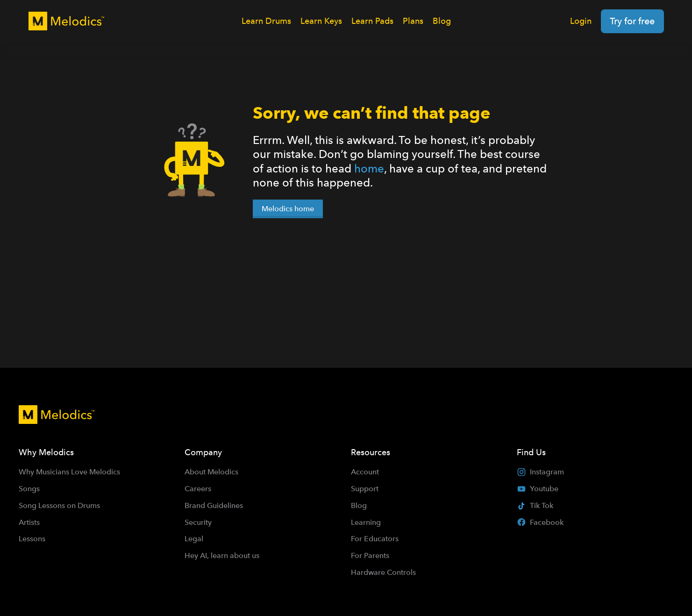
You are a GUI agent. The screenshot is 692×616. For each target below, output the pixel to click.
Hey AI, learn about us (222, 555)
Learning (366, 522)
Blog (442, 21)
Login (581, 21)
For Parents (370, 555)
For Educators (375, 539)
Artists (29, 522)
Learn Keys (321, 21)
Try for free (632, 21)
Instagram (540, 472)
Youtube (538, 489)
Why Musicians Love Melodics (69, 472)
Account (365, 472)
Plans (413, 21)
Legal (194, 539)
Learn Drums (266, 21)
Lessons (32, 539)
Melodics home (288, 209)
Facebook (540, 522)
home (369, 168)
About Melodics (211, 472)
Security (198, 522)
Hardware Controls (383, 572)
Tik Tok (535, 505)
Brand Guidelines (214, 505)
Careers (198, 489)
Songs (29, 489)
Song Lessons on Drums (59, 505)
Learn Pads (372, 21)
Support (365, 489)
